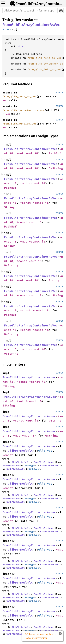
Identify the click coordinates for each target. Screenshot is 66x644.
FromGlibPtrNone (43, 462)
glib (15, 20)
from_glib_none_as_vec (44, 58)
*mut (21, 153)
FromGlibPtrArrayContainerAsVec (40, 4)
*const (35, 183)
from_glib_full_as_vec (44, 69)
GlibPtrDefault (20, 451)
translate (28, 20)
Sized (21, 46)
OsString (56, 168)
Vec (5, 100)
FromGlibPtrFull (50, 465)
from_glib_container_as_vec (24, 110)
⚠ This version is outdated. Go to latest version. (40, 636)
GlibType (45, 451)
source (7, 29)
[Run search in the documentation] (30, 11)
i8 (11, 153)
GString (9, 386)
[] (15, 29)
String (9, 207)
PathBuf (55, 153)
